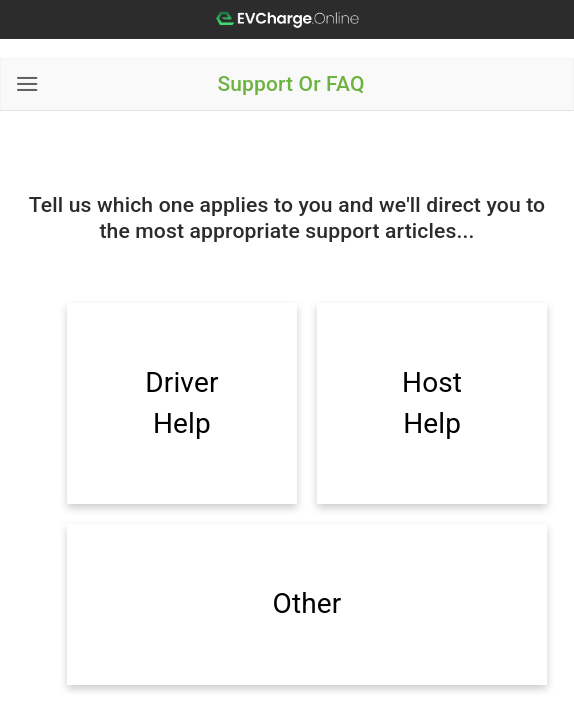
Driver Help (181, 403)
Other (307, 603)
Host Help (432, 403)
